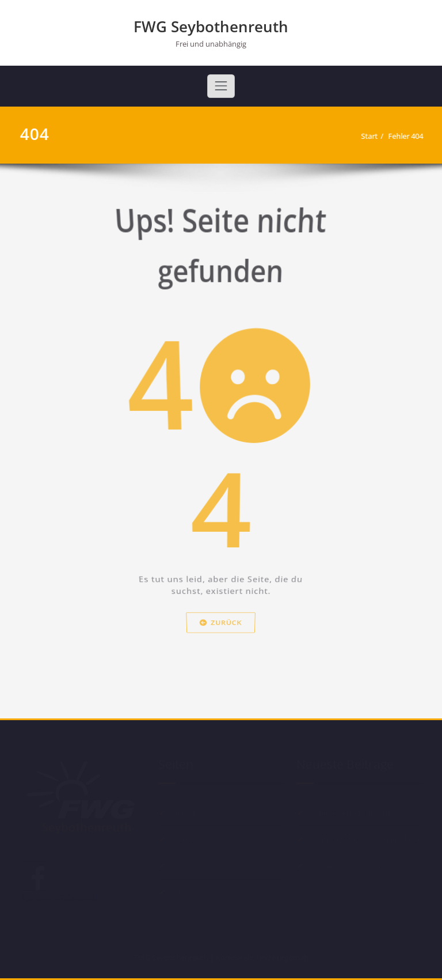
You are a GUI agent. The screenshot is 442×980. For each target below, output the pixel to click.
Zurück (221, 640)
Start (374, 136)
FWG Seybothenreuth (211, 27)
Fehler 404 (410, 136)
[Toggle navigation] (221, 86)
